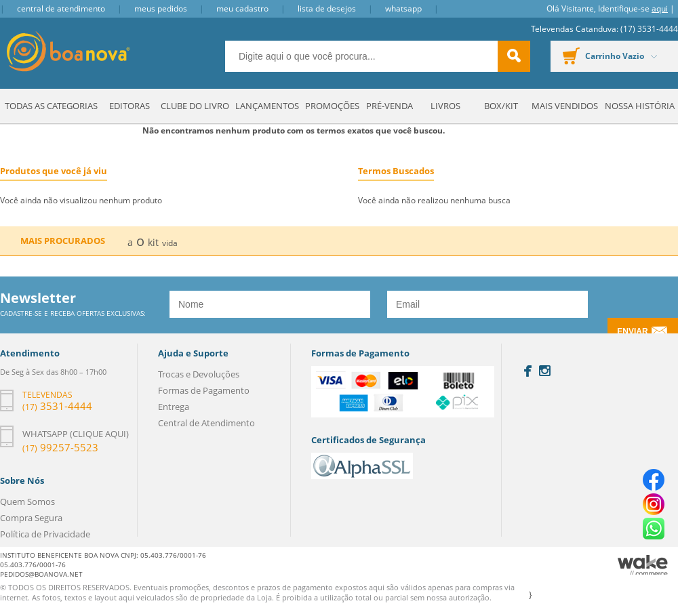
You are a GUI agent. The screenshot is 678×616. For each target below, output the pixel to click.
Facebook (528, 371)
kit (153, 242)
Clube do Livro (195, 106)
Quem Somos (27, 501)
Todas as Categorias (51, 106)
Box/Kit (501, 106)
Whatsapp (403, 8)
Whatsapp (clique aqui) (76, 434)
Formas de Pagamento (204, 390)
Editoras (129, 106)
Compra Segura (31, 518)
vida (170, 243)
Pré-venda (390, 106)
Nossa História (640, 106)
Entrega (174, 407)
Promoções (332, 106)
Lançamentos (267, 106)
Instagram (545, 371)
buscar (514, 56)
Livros (445, 106)
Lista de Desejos (327, 8)
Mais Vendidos (565, 106)
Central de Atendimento (61, 8)
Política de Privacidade (45, 534)
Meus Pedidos (161, 8)
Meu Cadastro (242, 8)
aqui (660, 8)
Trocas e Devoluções (199, 374)
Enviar (632, 331)
